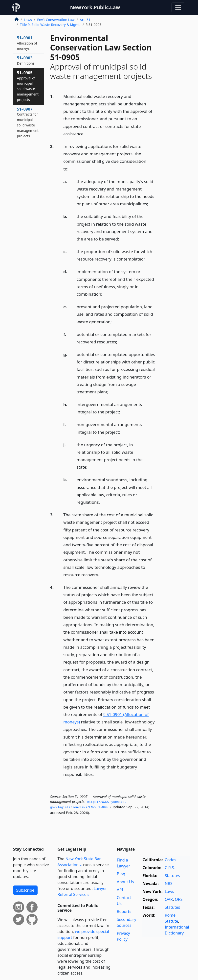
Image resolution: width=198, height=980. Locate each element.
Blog (121, 874)
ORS (179, 899)
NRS (169, 884)
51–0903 (26, 60)
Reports (124, 911)
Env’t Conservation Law (56, 20)
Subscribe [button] (25, 890)
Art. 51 (85, 20)
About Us (125, 882)
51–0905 (28, 86)
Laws (28, 20)
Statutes (173, 876)
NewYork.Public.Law (95, 7)
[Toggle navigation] (178, 7)
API (120, 890)
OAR (169, 899)
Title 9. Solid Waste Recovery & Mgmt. (50, 25)
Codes (171, 860)
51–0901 (27, 43)
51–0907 (28, 122)
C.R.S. (170, 868)
